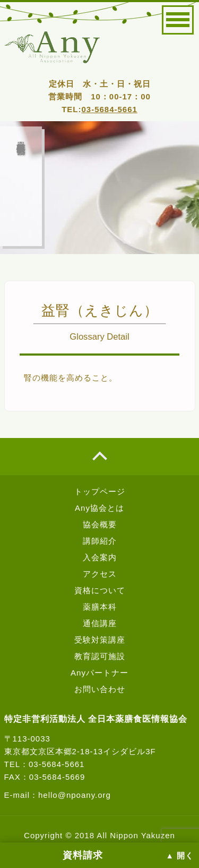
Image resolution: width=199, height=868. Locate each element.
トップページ (100, 491)
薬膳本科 (100, 607)
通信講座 (100, 623)
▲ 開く (180, 856)
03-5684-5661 (109, 109)
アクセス (100, 574)
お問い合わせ (100, 689)
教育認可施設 (100, 656)
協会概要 (100, 524)
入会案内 (100, 557)
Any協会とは (99, 508)
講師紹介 (100, 541)
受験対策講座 (100, 640)
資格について (100, 590)
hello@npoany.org (75, 795)
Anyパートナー (99, 673)
